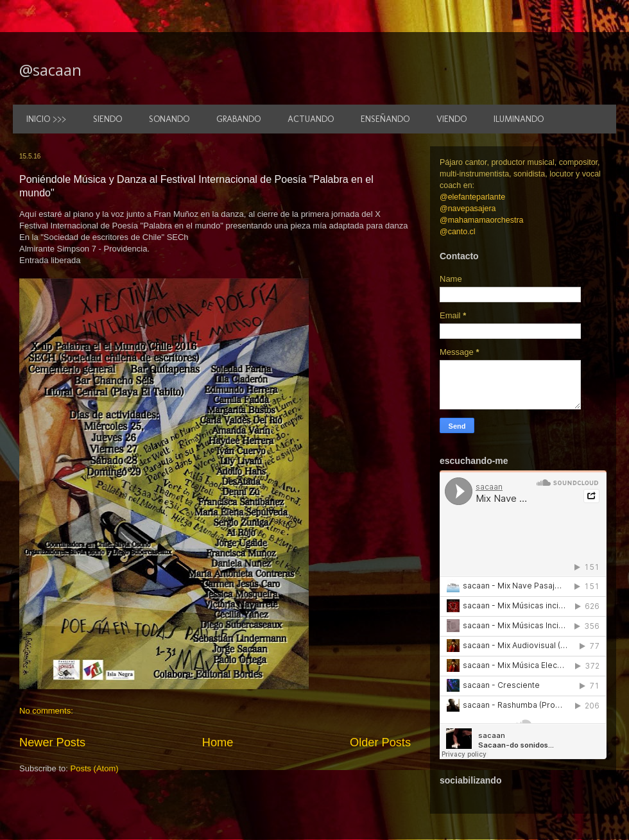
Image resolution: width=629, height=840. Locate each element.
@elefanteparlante (472, 197)
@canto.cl (458, 232)
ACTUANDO (311, 119)
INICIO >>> (46, 119)
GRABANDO (238, 119)
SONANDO (169, 119)
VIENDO (452, 119)
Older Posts (380, 742)
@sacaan (50, 70)
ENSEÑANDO (385, 119)
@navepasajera (468, 209)
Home (218, 742)
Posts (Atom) (95, 768)
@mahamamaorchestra (481, 220)
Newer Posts (52, 742)
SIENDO (108, 119)
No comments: (46, 711)
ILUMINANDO (519, 119)
